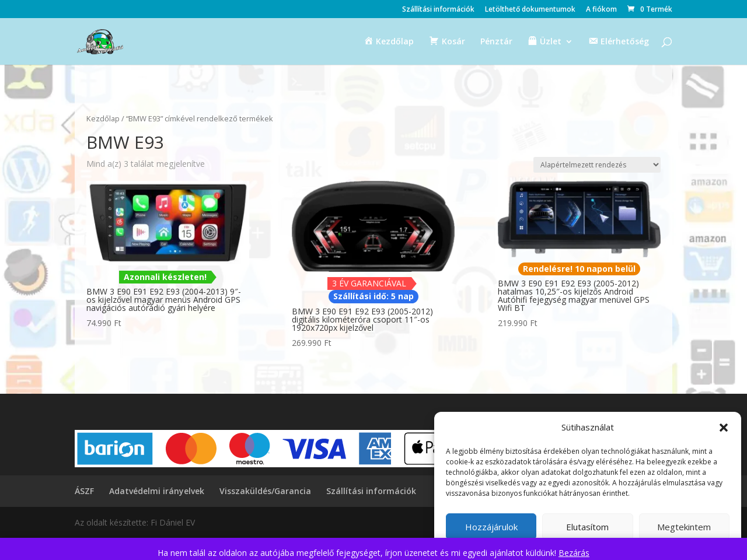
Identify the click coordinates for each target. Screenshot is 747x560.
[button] (724, 428)
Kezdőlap (103, 118)
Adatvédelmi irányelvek (157, 491)
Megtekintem (684, 527)
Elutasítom (587, 527)
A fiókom (601, 10)
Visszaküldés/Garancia (265, 491)
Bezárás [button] (574, 553)
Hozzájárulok (491, 527)
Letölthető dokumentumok (530, 10)
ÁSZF (84, 491)
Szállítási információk (438, 10)
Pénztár (496, 42)
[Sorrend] (597, 165)
